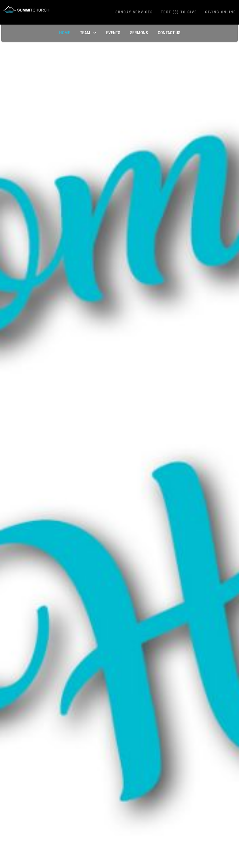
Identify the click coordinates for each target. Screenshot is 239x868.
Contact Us (169, 33)
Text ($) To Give (179, 12)
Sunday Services (134, 12)
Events (113, 33)
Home (65, 33)
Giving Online (220, 12)
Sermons (139, 33)
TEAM (88, 33)
